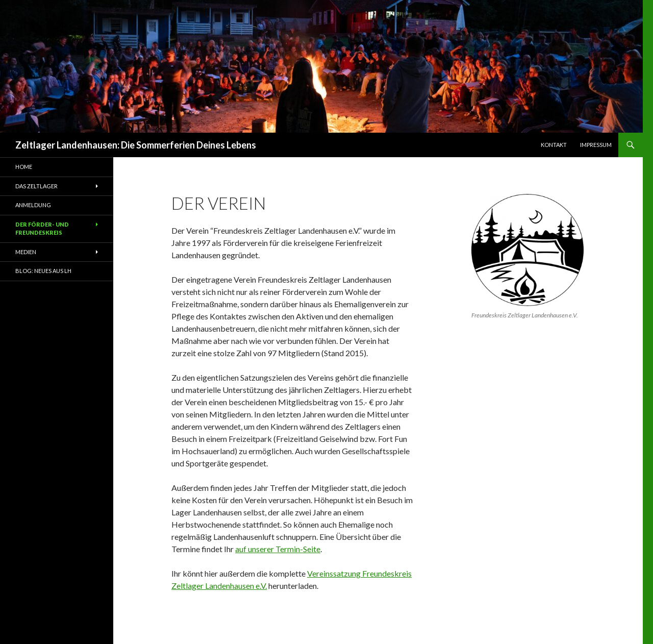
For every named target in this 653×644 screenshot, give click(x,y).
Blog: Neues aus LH (43, 271)
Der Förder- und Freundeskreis (42, 229)
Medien (26, 252)
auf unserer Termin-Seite (278, 549)
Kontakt (554, 145)
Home (24, 167)
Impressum (596, 145)
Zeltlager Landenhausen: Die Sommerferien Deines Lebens (136, 145)
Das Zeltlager (36, 186)
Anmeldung (33, 205)
